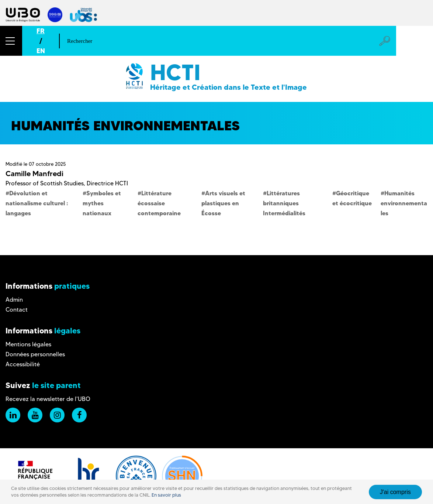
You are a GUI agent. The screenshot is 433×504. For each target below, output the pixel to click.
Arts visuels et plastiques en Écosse (223, 203)
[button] (11, 41)
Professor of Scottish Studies (45, 183)
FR (41, 31)
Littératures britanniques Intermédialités (284, 203)
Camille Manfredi (34, 174)
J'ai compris (395, 492)
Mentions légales (28, 344)
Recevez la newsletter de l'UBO (48, 399)
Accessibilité (23, 364)
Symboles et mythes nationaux (102, 203)
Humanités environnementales (404, 203)
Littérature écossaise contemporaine (159, 203)
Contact (17, 310)
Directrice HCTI (107, 183)
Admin (14, 300)
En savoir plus (166, 495)
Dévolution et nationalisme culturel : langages (37, 203)
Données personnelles (35, 354)
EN (41, 51)
